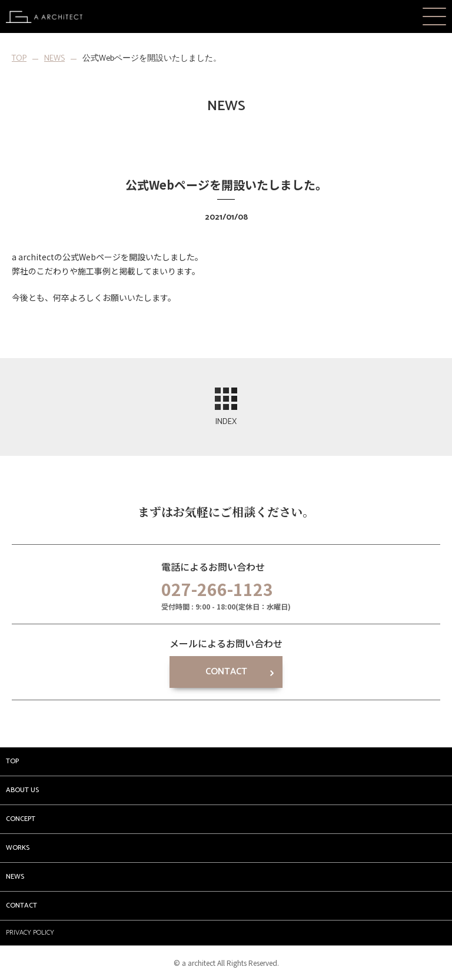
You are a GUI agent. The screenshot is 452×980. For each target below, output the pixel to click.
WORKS (18, 848)
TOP (19, 59)
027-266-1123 (217, 589)
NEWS (54, 59)
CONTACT (226, 672)
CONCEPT (21, 819)
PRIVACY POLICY (30, 933)
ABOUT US (22, 790)
